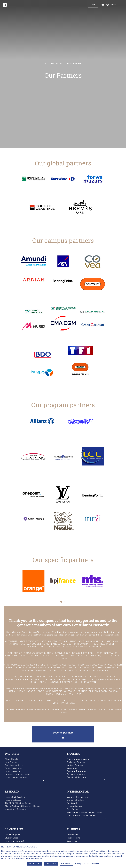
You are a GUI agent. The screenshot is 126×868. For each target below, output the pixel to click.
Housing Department (14, 841)
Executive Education (76, 777)
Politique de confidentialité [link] (87, 864)
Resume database (13, 800)
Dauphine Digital (13, 771)
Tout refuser (51, 864)
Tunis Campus (73, 809)
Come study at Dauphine (78, 797)
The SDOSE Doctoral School (18, 803)
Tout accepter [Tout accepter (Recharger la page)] (34, 864)
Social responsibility (14, 765)
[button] (61, 602)
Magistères (72, 768)
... (46, 63)
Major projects (73, 838)
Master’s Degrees (75, 765)
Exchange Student (75, 800)
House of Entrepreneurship (17, 774)
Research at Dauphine (15, 797)
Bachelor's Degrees (76, 762)
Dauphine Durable (13, 768)
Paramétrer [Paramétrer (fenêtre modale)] (67, 864)
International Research (15, 809)
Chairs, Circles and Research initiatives (23, 806)
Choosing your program (78, 759)
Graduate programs (76, 774)
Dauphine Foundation (15, 778)
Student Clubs (11, 838)
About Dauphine (12, 759)
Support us (57, 63)
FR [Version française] (101, 5)
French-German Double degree (81, 815)
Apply (92, 5)
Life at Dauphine (13, 835)
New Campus (11, 762)
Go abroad (72, 803)
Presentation (72, 835)
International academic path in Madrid (84, 812)
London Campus (74, 806)
